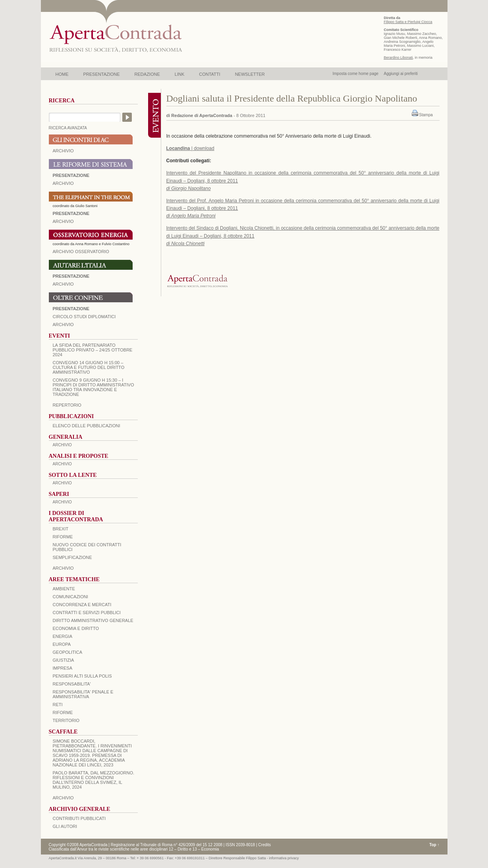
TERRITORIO (66, 720)
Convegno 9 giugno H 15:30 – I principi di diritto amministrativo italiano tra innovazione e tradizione (94, 387)
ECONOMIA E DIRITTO (76, 628)
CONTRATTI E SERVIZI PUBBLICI (87, 613)
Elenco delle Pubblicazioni (87, 426)
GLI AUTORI (65, 826)
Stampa (426, 115)
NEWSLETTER (250, 74)
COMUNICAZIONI (70, 597)
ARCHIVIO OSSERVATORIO (81, 252)
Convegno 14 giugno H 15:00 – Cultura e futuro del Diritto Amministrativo (89, 367)
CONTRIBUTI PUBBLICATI (79, 818)
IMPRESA (63, 668)
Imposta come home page (356, 74)
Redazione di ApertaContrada (202, 115)
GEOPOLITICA (68, 652)
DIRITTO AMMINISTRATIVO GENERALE (93, 620)
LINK (179, 74)
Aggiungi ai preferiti (401, 74)
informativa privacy (284, 858)
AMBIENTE (64, 589)
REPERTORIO (67, 405)
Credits (264, 845)
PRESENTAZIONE (102, 74)
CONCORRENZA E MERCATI (82, 605)
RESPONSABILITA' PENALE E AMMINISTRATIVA (83, 694)
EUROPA (62, 644)
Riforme (63, 537)
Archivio (63, 284)
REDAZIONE (147, 74)
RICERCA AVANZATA (68, 128)
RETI (58, 705)
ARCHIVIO (63, 151)
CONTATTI (209, 74)
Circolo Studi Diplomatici (84, 317)
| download (190, 148)
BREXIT (61, 529)
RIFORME (63, 712)
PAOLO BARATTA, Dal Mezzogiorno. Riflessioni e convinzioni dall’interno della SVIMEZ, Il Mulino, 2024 (94, 780)
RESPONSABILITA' (72, 684)
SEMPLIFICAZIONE (72, 557)
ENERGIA (63, 636)
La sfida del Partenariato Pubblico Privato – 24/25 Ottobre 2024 (93, 350)
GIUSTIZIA (64, 660)
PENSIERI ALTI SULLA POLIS (82, 676)
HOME (62, 74)
